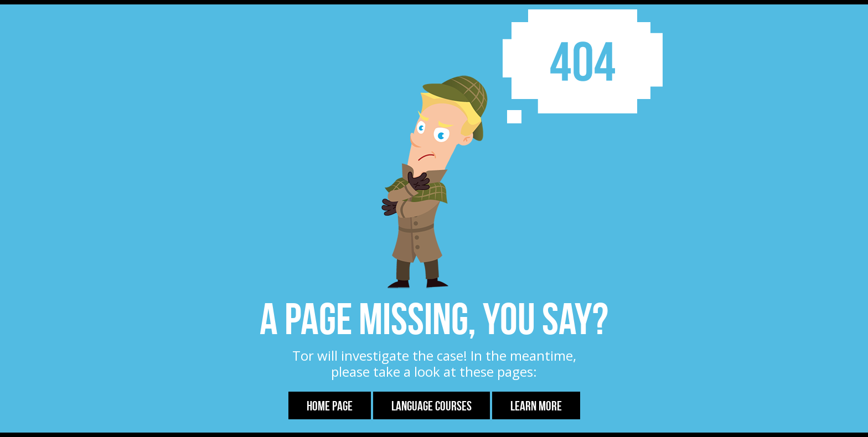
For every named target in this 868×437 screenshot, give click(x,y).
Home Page (330, 406)
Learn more (536, 406)
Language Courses (432, 406)
